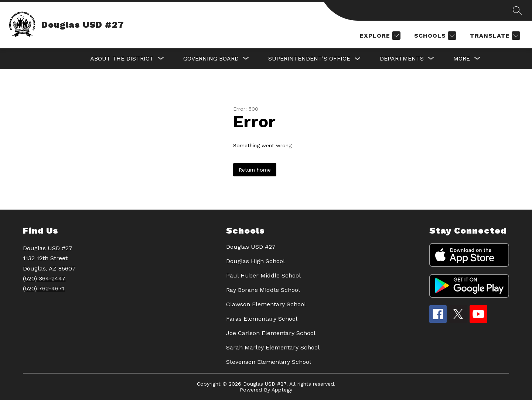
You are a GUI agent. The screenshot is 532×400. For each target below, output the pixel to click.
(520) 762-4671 (44, 288)
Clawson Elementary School (266, 304)
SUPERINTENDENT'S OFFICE (309, 58)
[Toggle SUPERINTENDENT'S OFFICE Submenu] (358, 59)
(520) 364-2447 (44, 278)
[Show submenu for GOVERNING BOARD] (211, 59)
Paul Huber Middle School (263, 275)
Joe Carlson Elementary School (271, 333)
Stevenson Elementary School (269, 362)
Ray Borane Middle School (263, 290)
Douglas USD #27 (251, 247)
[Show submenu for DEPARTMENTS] (402, 59)
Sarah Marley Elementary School (273, 347)
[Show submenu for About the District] (122, 59)
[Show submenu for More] (462, 59)
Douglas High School (255, 261)
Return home (255, 170)
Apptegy (282, 390)
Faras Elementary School (262, 319)
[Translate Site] (494, 36)
